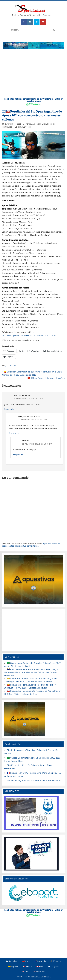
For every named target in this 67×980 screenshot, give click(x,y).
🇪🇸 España (13, 967)
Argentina (37, 124)
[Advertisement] (33, 75)
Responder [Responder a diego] (18, 454)
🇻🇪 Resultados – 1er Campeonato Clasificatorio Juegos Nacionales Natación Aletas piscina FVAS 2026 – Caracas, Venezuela (31, 673)
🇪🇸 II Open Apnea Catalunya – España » (46, 378)
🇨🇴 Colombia (40, 961)
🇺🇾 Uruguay (53, 967)
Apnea (28, 124)
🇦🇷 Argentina (12, 961)
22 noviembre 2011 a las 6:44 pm (32, 420)
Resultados (7, 127)
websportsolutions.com (41, 977)
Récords (51, 124)
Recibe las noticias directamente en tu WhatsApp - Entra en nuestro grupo (33, 100)
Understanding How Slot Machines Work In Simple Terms (34, 781)
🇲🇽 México (27, 967)
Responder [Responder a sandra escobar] (9, 409)
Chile (44, 124)
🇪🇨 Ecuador (56, 961)
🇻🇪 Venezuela (39, 972)
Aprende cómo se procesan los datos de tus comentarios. (31, 545)
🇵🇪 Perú (40, 967)
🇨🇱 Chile (26, 961)
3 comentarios (12, 366)
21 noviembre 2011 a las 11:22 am (28, 399)
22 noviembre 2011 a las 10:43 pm (37, 444)
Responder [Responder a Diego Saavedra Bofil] (14, 433)
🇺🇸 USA (25, 972)
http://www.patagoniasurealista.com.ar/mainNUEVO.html (29, 335)
